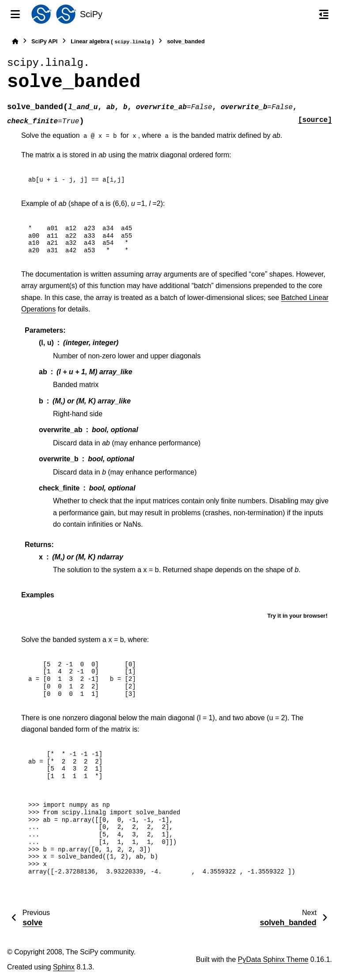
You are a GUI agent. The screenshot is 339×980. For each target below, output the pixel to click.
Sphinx (64, 967)
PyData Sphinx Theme (273, 959)
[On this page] (324, 14)
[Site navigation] (15, 14)
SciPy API (44, 41)
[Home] (15, 41)
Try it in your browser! (297, 616)
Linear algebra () (112, 42)
